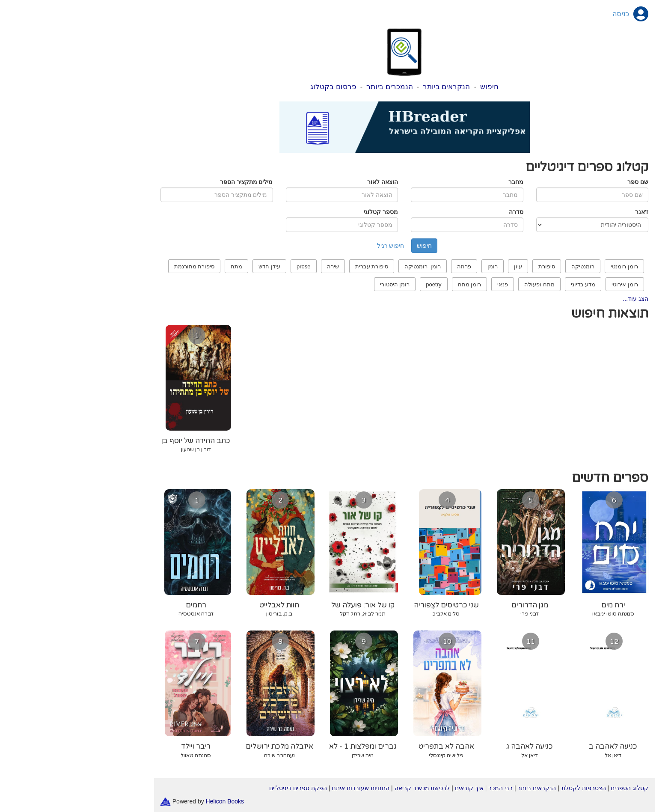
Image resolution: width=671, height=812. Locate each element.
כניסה (552, 14)
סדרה (447, 212)
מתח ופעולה (471, 284)
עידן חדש (200, 266)
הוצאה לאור (314, 182)
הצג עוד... (567, 299)
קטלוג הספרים (561, 788)
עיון (449, 266)
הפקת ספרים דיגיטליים (229, 788)
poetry (365, 284)
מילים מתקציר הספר (178, 182)
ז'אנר (573, 212)
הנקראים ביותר (378, 87)
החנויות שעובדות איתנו (292, 788)
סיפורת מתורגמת (126, 266)
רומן (424, 266)
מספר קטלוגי (312, 212)
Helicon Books (156, 801)
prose (235, 266)
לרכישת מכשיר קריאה (353, 788)
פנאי (434, 284)
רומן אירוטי (556, 284)
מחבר (447, 182)
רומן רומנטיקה (354, 266)
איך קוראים (400, 788)
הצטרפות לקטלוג (515, 788)
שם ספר (569, 182)
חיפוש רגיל (322, 246)
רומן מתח (401, 284)
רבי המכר (432, 788)
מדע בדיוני (514, 284)
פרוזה (395, 266)
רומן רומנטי (555, 266)
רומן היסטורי (326, 284)
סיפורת (478, 266)
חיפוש (420, 87)
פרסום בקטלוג (264, 87)
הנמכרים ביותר (321, 87)
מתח (168, 266)
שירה (264, 266)
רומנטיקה (514, 266)
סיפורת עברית (303, 266)
